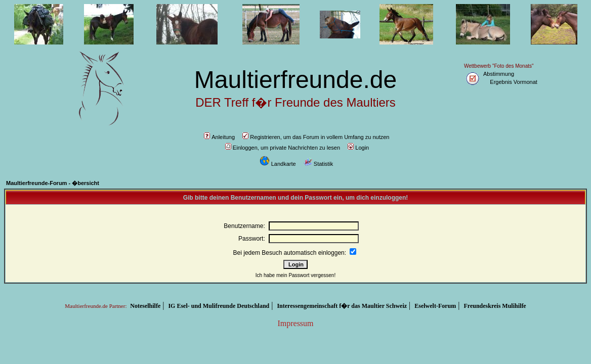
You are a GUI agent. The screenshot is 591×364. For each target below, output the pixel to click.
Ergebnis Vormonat (514, 82)
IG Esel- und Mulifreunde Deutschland (219, 306)
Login (358, 148)
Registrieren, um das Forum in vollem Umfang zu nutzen (316, 137)
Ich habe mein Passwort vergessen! (296, 275)
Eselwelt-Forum (435, 306)
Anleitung (219, 137)
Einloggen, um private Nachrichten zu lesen (283, 148)
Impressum (295, 323)
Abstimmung (499, 74)
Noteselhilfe (145, 306)
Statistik (319, 164)
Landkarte (278, 164)
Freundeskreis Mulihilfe (495, 306)
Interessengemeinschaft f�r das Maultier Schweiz (342, 306)
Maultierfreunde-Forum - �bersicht (53, 183)
